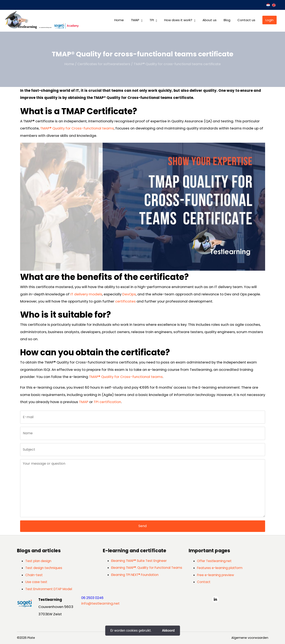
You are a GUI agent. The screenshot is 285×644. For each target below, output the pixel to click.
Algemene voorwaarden (250, 638)
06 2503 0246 (92, 598)
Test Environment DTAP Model (49, 589)
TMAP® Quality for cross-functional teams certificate (177, 64)
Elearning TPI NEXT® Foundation (135, 575)
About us (210, 20)
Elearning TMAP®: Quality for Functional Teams (147, 568)
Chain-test (34, 575)
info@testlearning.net (100, 603)
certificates (125, 301)
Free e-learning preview (215, 575)
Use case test (36, 582)
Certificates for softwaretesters (104, 64)
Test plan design (38, 561)
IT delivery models (86, 294)
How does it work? (178, 20)
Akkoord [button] (168, 630)
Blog (227, 20)
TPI (152, 20)
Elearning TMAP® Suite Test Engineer (139, 561)
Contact (204, 582)
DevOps (129, 294)
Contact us (246, 20)
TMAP (135, 20)
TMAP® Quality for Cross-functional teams (77, 128)
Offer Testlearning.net (214, 561)
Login (270, 20)
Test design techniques (44, 568)
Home (119, 20)
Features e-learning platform (220, 568)
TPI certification (107, 402)
